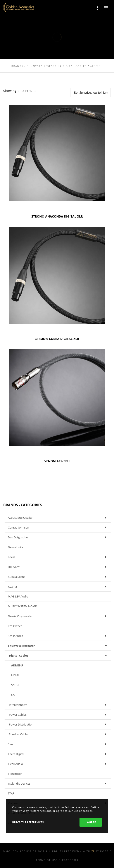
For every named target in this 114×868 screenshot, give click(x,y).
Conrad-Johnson (58, 527)
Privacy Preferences (28, 822)
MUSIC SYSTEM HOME (22, 606)
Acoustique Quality (58, 518)
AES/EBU (17, 665)
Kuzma (58, 587)
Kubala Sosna (58, 577)
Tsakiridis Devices (58, 784)
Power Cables (59, 715)
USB (14, 695)
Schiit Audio (58, 636)
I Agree (91, 822)
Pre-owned (15, 626)
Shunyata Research (58, 646)
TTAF (11, 793)
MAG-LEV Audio (18, 596)
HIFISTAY (58, 567)
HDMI (15, 675)
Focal (58, 557)
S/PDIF (16, 685)
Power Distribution (59, 724)
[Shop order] (91, 93)
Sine (58, 744)
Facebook (70, 860)
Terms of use (47, 860)
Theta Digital (58, 754)
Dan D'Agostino (58, 537)
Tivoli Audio (58, 764)
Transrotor (15, 774)
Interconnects (59, 705)
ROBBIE (106, 851)
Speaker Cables (59, 734)
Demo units (16, 547)
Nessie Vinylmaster (58, 616)
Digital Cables (59, 655)
